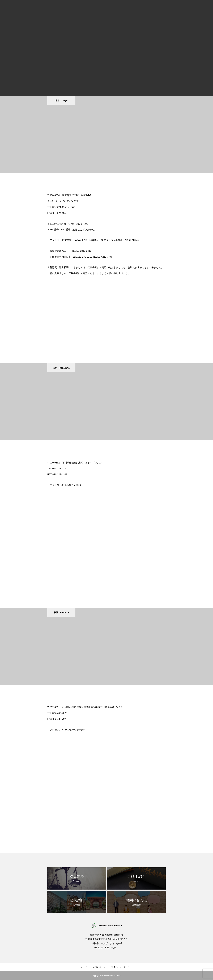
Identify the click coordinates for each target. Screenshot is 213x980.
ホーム (84, 967)
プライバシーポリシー (121, 967)
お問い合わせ (99, 967)
